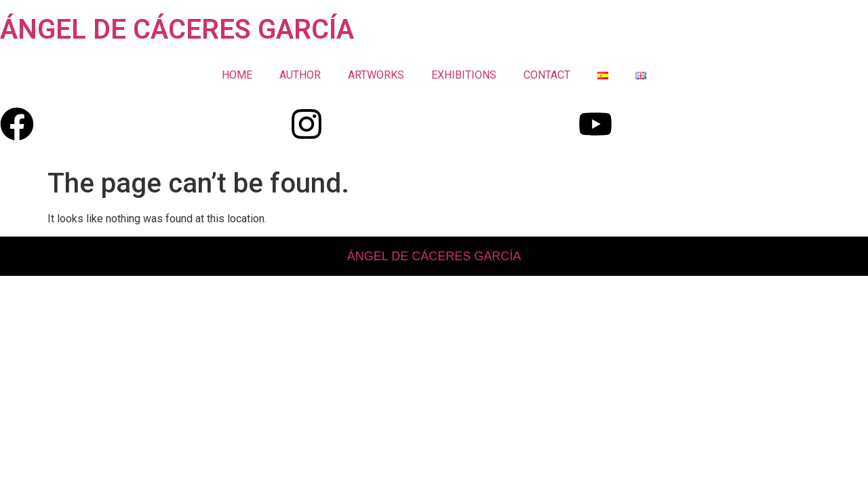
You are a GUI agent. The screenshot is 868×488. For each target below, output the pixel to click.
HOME (237, 75)
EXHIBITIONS (464, 75)
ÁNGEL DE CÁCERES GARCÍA (177, 29)
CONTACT (547, 75)
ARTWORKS (376, 75)
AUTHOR (300, 75)
